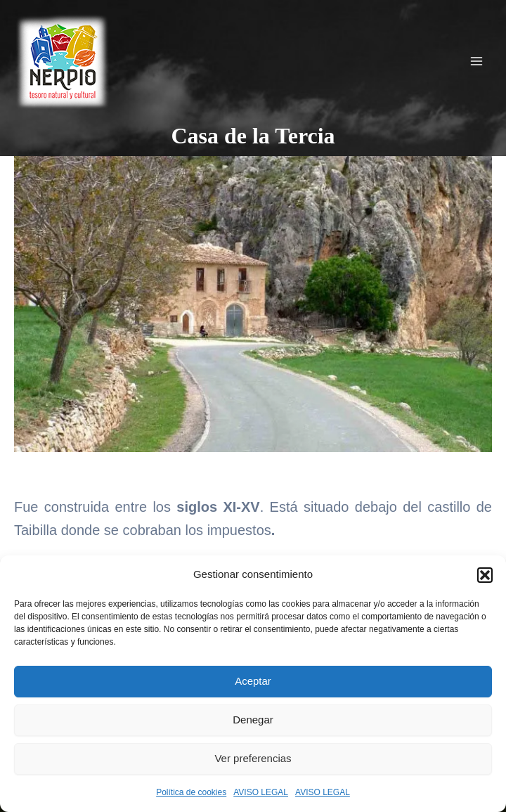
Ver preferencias (253, 758)
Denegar (253, 720)
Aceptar (253, 681)
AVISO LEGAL (261, 792)
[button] (485, 575)
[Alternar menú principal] (476, 61)
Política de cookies (191, 792)
